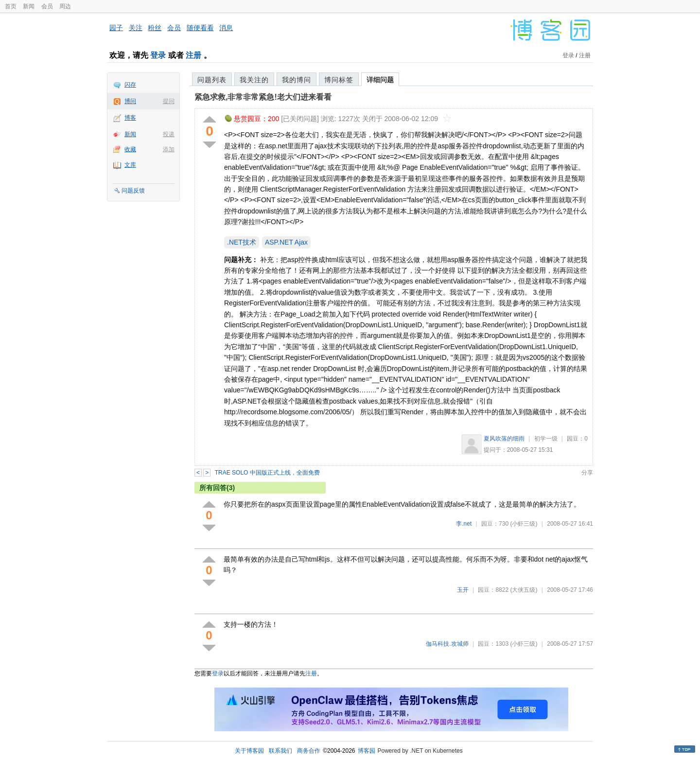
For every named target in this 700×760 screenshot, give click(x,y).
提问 (169, 101)
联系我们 (280, 751)
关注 (136, 28)
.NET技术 (242, 242)
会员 (47, 6)
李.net (464, 524)
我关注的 (254, 80)
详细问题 (380, 80)
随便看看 (200, 28)
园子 (116, 28)
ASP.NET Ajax (286, 242)
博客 (130, 118)
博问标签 (339, 80)
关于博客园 (249, 751)
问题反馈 (133, 191)
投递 (169, 134)
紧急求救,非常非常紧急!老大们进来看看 (263, 97)
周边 (65, 6)
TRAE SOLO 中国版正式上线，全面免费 (267, 473)
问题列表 (212, 80)
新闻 (29, 6)
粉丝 (155, 28)
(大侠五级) (524, 590)
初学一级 (546, 439)
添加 (169, 149)
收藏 (130, 149)
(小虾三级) (524, 524)
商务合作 (309, 751)
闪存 (130, 85)
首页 (11, 6)
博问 (130, 101)
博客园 (367, 751)
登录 (158, 55)
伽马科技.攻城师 (447, 644)
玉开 (463, 590)
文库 (130, 165)
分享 (587, 473)
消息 (226, 28)
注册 (193, 55)
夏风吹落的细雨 (504, 439)
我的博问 (297, 80)
